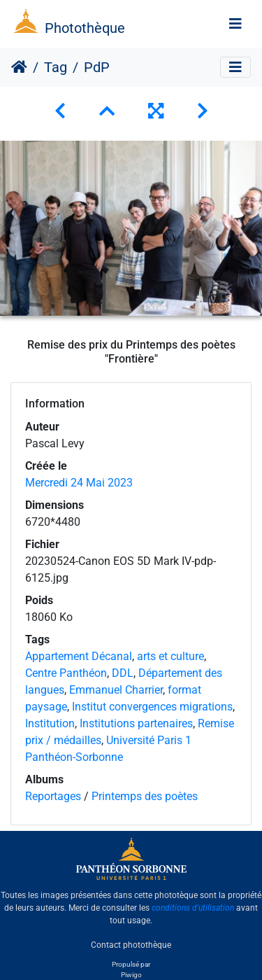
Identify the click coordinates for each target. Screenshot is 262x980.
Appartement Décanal (79, 656)
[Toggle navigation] (235, 24)
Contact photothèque (131, 944)
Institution (50, 723)
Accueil (19, 67)
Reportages (53, 796)
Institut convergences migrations (152, 707)
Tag (56, 67)
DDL (123, 673)
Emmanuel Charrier (116, 690)
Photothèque (85, 28)
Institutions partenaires (136, 723)
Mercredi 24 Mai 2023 (79, 483)
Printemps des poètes (145, 796)
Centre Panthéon (66, 673)
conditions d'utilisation (193, 908)
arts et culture (170, 656)
